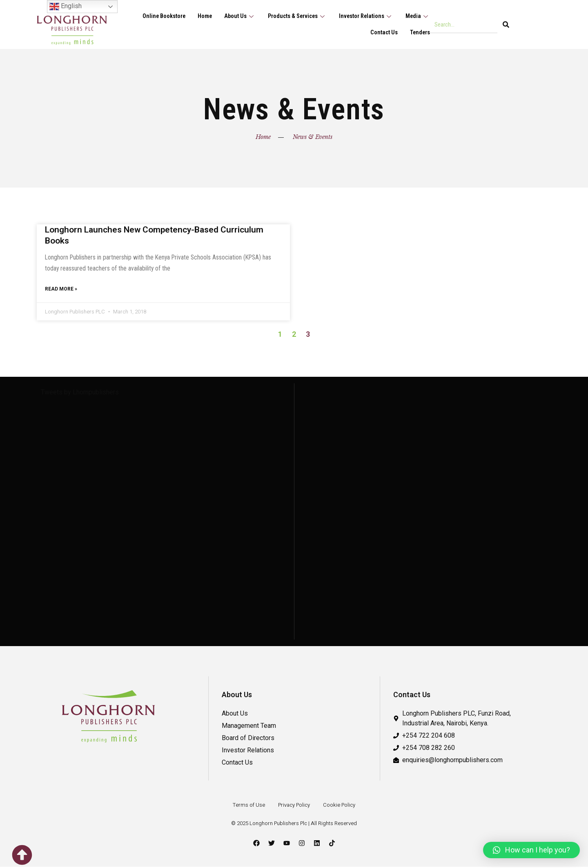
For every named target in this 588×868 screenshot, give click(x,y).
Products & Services (294, 16)
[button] (531, 850)
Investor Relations (365, 16)
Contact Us (383, 33)
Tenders (420, 33)
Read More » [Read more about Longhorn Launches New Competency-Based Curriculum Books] (61, 290)
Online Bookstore (158, 16)
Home (200, 16)
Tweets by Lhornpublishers (80, 393)
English (66, 7)
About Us (236, 16)
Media (417, 16)
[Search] (506, 25)
